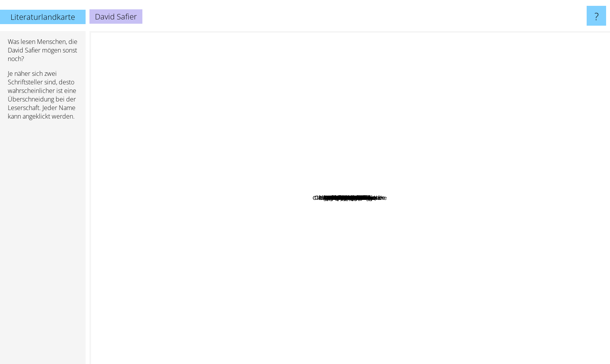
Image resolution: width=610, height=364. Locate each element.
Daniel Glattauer (498, 199)
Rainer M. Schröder (264, 270)
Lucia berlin (291, 250)
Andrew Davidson (405, 268)
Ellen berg (319, 172)
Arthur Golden (486, 88)
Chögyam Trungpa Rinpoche (410, 308)
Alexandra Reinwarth (380, 234)
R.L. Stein (496, 189)
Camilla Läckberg (259, 322)
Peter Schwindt (439, 108)
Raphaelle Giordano (462, 177)
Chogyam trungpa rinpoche (345, 81)
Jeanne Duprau (385, 63)
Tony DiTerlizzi (212, 253)
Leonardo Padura (359, 269)
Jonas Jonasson (207, 113)
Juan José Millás (344, 141)
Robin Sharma (194, 130)
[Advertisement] (43, 245)
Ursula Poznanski (229, 189)
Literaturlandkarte (43, 17)
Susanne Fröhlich (360, 127)
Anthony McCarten (335, 301)
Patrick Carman (284, 132)
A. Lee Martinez (413, 295)
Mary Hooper (508, 293)
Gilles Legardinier (379, 139)
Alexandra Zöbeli (375, 244)
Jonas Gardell (261, 153)
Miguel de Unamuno (265, 300)
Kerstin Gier (257, 244)
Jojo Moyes (532, 95)
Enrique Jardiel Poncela (341, 274)
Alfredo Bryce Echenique (463, 163)
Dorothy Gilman (272, 229)
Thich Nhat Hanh (386, 107)
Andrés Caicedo (348, 122)
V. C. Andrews (498, 238)
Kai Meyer (434, 252)
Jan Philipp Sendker (278, 218)
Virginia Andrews (250, 104)
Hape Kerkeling (306, 231)
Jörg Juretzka (334, 148)
